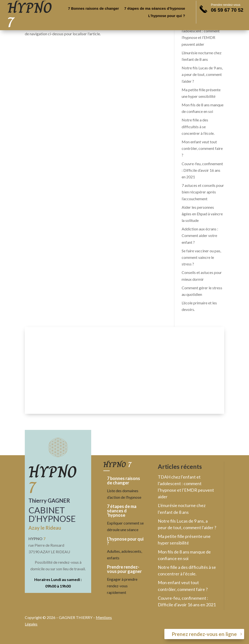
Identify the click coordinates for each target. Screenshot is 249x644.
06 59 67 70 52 (227, 10)
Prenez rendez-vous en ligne (204, 634)
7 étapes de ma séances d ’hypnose (122, 511)
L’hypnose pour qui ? (167, 16)
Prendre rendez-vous (226, 5)
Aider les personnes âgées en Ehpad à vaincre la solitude (202, 214)
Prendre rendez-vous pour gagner (124, 569)
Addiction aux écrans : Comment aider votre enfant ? (200, 235)
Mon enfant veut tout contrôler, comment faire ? (202, 148)
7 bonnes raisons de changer (124, 481)
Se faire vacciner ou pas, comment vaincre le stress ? (201, 257)
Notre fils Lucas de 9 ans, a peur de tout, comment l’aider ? (202, 74)
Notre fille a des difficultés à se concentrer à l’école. (198, 126)
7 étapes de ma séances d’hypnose (155, 9)
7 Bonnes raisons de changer (93, 9)
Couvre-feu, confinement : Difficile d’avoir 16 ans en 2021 (202, 170)
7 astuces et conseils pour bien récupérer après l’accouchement (203, 192)
